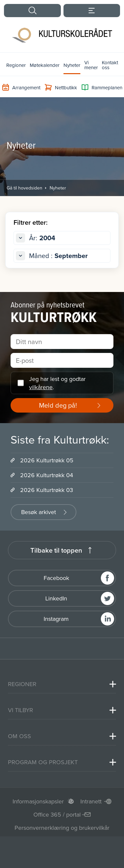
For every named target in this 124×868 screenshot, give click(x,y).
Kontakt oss (110, 65)
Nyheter (72, 65)
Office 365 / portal (57, 814)
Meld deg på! (58, 405)
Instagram (56, 619)
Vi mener (91, 65)
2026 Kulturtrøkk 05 (47, 460)
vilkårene (41, 387)
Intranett (91, 801)
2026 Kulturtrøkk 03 (47, 490)
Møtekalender (45, 65)
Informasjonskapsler (38, 801)
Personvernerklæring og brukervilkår (62, 828)
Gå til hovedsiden (24, 188)
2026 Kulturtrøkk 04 (47, 475)
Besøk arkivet (39, 512)
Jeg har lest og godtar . (57, 383)
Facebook (56, 578)
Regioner (16, 65)
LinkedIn (56, 598)
